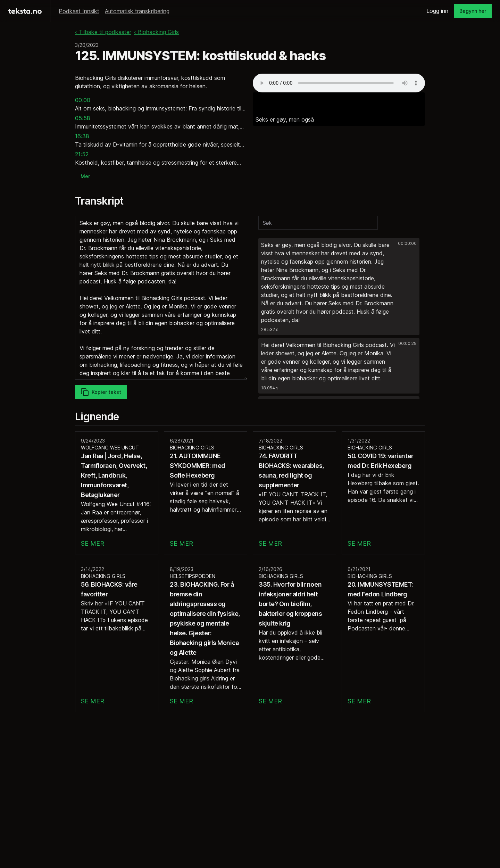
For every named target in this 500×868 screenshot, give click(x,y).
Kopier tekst (101, 392)
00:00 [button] (83, 100)
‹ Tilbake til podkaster (103, 32)
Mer (85, 176)
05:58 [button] (83, 118)
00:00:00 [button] (407, 243)
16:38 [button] (82, 136)
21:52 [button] (82, 154)
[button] (339, 287)
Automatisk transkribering (137, 11)
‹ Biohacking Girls (156, 32)
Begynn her (473, 11)
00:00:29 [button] (407, 343)
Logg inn (437, 11)
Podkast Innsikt (79, 11)
